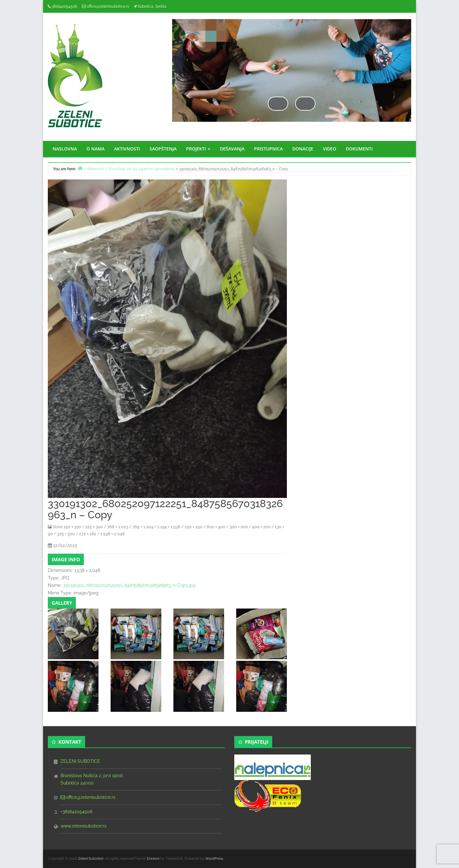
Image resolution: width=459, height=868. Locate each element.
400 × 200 (261, 527)
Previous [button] (278, 103)
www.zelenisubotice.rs (84, 826)
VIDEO (330, 149)
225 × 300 (94, 527)
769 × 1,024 (143, 527)
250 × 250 (193, 527)
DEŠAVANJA (232, 149)
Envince (153, 859)
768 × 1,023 (118, 527)
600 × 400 (216, 527)
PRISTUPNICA (268, 149)
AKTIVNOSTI (127, 149)
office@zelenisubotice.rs (108, 6)
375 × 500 (66, 534)
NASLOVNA (65, 149)
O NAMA (95, 149)
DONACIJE (303, 149)
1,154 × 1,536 (169, 527)
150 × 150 (72, 527)
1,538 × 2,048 (113, 534)
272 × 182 (88, 534)
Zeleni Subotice (91, 859)
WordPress (214, 859)
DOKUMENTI (359, 149)
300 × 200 (239, 527)
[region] (292, 77)
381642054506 (64, 6)
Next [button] (305, 103)
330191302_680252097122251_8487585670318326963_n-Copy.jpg (129, 585)
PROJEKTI (198, 149)
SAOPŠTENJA (163, 149)
